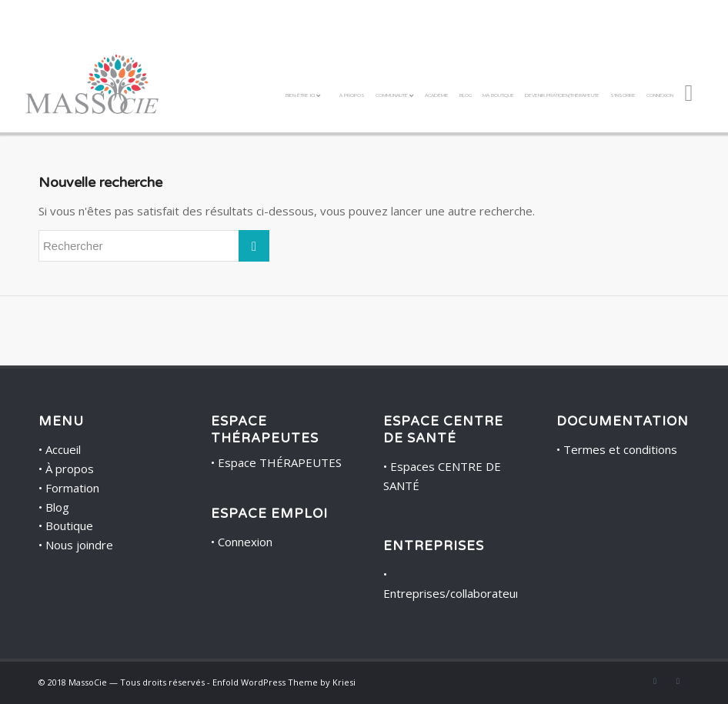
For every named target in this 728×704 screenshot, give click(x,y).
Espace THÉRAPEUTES (280, 462)
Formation (72, 488)
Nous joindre (79, 545)
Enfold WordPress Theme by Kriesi (284, 682)
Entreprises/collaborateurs (455, 593)
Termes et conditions (620, 449)
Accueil (63, 449)
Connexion (245, 542)
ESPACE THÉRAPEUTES (265, 430)
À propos (70, 469)
